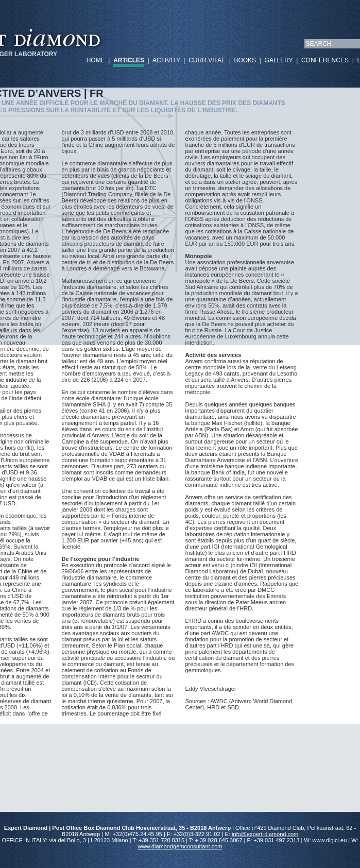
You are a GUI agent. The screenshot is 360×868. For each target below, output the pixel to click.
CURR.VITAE (207, 60)
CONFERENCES (325, 60)
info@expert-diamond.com (265, 834)
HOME (96, 60)
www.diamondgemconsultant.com (180, 846)
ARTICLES (129, 60)
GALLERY (279, 60)
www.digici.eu (330, 840)
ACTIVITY (166, 60)
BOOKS (245, 60)
